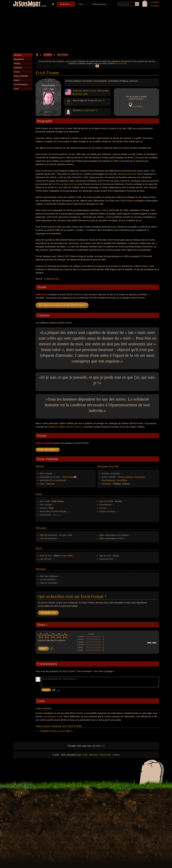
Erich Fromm (63, 55)
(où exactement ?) (89, 110)
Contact (116, 755)
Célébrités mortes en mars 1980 (55, 731)
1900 (99, 91)
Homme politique (126, 477)
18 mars (79, 94)
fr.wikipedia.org (51, 279)
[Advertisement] (86, 31)
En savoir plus (121, 64)
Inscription (155, 2)
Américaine (67, 477)
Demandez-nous (48, 613)
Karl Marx (56, 184)
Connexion (155, 6)
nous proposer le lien (53, 716)
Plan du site (105, 755)
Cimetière (65, 4)
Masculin (51, 484)
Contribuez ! (138, 106)
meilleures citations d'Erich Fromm (64, 427)
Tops (81, 4)
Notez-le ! (48, 112)
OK (97, 66)
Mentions (93, 755)
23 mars (92, 91)
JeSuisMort (27, 4)
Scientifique (122, 480)
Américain (77, 91)
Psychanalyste (108, 480)
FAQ (85, 755)
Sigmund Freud (129, 174)
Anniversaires (99, 4)
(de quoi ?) (99, 100)
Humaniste (140, 477)
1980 (85, 94)
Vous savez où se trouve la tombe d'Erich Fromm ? (62, 305)
